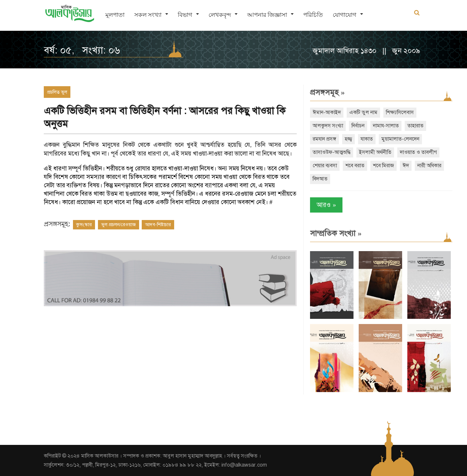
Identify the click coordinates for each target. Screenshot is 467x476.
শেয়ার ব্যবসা (325, 166)
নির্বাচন (358, 126)
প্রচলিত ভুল (57, 92)
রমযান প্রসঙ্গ (324, 139)
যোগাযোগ (345, 15)
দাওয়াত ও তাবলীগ (418, 152)
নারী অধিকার (429, 166)
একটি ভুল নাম (363, 112)
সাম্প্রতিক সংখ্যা (336, 233)
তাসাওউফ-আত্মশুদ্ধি (332, 152)
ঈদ (406, 166)
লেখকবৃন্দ (220, 15)
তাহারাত (415, 126)
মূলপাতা (115, 15)
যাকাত (367, 139)
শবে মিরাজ (383, 166)
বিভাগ (185, 15)
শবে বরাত (355, 166)
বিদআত (320, 179)
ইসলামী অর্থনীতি (375, 152)
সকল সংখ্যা (148, 15)
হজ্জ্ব (348, 139)
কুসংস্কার (84, 225)
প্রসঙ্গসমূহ (327, 92)
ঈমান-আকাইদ (327, 112)
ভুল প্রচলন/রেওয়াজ (119, 225)
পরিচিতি (313, 15)
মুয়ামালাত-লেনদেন (400, 139)
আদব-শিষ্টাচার (158, 225)
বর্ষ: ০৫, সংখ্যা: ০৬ (82, 50)
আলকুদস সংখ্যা (328, 126)
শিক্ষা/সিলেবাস (400, 112)
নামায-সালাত (386, 126)
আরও (326, 205)
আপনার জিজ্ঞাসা (267, 15)
